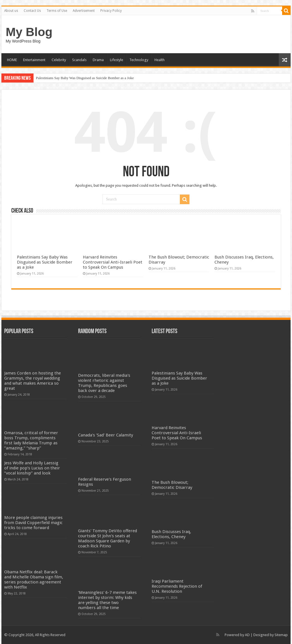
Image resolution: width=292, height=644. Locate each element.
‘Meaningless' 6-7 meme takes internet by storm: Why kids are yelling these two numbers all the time (107, 600)
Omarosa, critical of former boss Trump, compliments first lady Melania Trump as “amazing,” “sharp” (31, 440)
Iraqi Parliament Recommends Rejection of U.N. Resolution (177, 586)
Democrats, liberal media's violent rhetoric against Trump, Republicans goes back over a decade (104, 383)
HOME (12, 60)
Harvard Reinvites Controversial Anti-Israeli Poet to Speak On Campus (113, 262)
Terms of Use (57, 11)
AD (247, 635)
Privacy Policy (111, 11)
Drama (98, 60)
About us (11, 11)
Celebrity (59, 60)
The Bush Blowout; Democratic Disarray (172, 485)
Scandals (79, 60)
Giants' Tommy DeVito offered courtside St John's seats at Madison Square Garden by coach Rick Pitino (108, 538)
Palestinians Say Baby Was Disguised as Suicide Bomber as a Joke (85, 78)
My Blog (29, 32)
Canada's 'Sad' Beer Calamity (106, 435)
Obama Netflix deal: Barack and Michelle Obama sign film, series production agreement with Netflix (34, 580)
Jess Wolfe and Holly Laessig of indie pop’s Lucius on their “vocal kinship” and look (32, 468)
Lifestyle (117, 60)
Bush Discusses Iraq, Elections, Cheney (171, 534)
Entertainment (34, 60)
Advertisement (84, 11)
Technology (139, 60)
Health (160, 60)
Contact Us (32, 11)
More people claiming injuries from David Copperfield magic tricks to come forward (33, 523)
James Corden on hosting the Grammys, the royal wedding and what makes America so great (33, 381)
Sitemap (281, 635)
